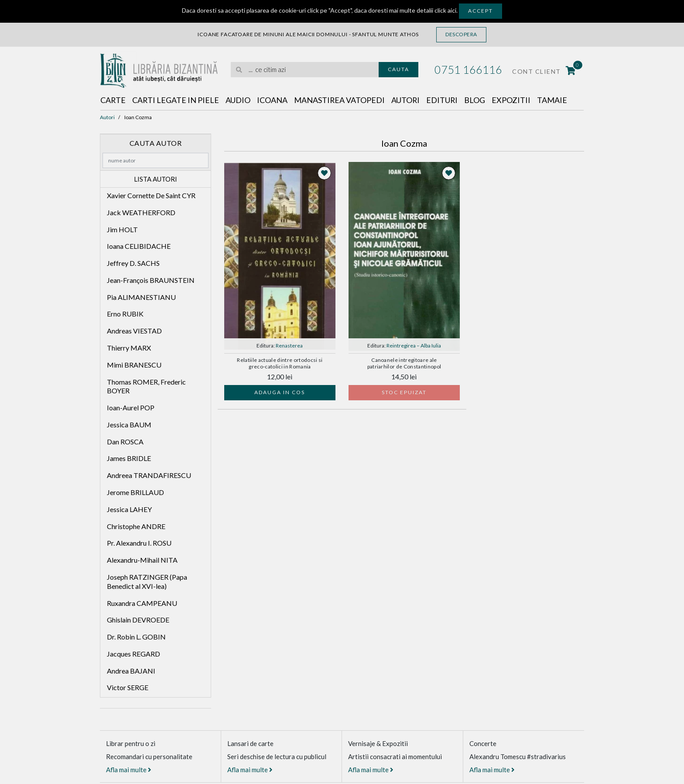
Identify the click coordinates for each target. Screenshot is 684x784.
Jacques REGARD (133, 654)
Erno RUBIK (125, 314)
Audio (239, 100)
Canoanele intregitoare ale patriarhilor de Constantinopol (404, 363)
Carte (113, 100)
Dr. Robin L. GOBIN (136, 637)
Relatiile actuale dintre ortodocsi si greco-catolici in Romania (280, 363)
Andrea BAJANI (131, 671)
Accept (481, 11)
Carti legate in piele (176, 100)
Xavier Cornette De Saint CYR (151, 195)
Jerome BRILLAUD (135, 492)
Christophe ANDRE (136, 526)
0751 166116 (468, 69)
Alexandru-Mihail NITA (142, 560)
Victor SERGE (128, 687)
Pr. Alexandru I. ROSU (139, 543)
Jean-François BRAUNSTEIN (151, 280)
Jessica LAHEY (129, 509)
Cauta (398, 69)
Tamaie (554, 100)
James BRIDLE (129, 459)
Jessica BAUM (129, 425)
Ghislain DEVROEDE (138, 620)
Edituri (444, 100)
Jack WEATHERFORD (141, 212)
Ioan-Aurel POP (131, 407)
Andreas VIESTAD (134, 331)
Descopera (461, 34)
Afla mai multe (129, 770)
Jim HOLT (122, 229)
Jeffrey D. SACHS (133, 263)
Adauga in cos (280, 392)
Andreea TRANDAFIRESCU (149, 475)
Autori (407, 100)
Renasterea (289, 346)
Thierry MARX (129, 348)
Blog (477, 100)
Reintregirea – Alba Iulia (414, 346)
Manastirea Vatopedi (340, 100)
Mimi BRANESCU (134, 365)
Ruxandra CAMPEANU (142, 603)
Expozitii (513, 100)
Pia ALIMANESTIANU (141, 297)
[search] (305, 70)
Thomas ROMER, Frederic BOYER (146, 386)
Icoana (273, 100)
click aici (445, 10)
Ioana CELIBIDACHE (139, 246)
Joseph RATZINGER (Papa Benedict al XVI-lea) (147, 581)
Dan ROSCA (125, 442)
